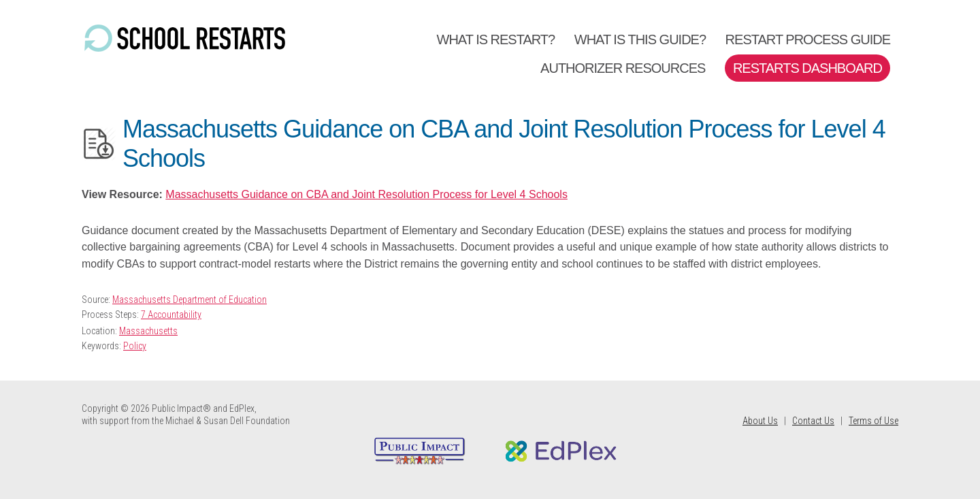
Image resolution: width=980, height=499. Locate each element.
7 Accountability (171, 315)
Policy (135, 346)
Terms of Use (873, 421)
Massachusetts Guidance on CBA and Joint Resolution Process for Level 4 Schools (366, 194)
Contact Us (813, 421)
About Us (760, 421)
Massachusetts (148, 331)
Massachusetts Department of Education (190, 300)
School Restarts (184, 39)
